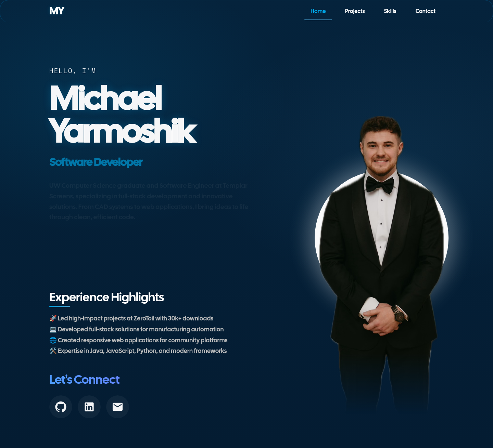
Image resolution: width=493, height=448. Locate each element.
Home (318, 11)
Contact (426, 11)
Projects (355, 11)
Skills (390, 11)
